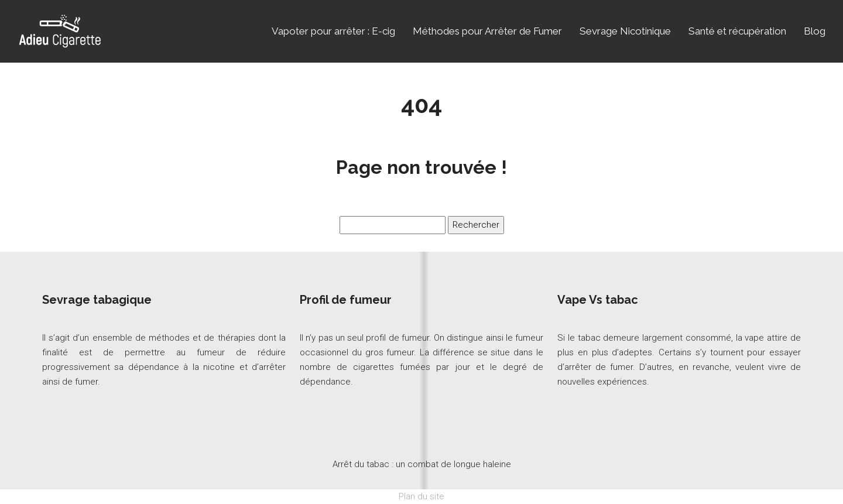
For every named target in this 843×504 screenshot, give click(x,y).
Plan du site (421, 496)
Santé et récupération (737, 31)
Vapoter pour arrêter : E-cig (333, 31)
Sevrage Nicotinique (625, 31)
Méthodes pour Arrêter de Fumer (487, 31)
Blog (815, 31)
